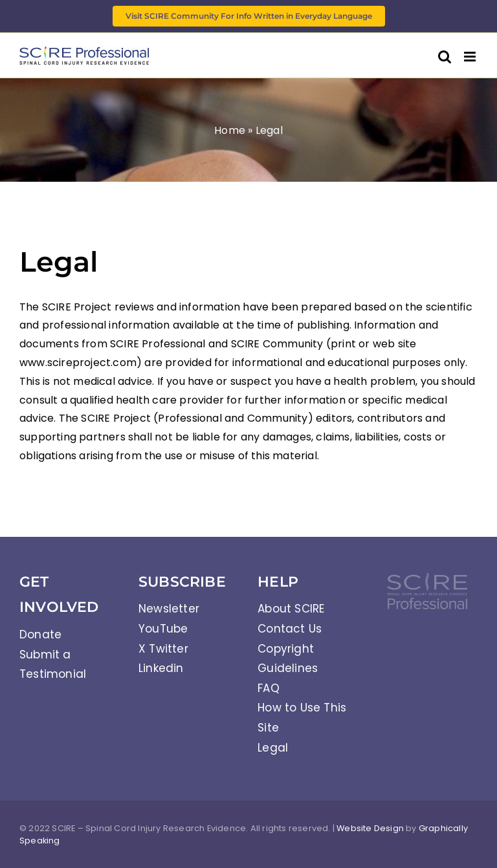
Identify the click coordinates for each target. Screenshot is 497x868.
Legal (273, 748)
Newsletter (169, 609)
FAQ (269, 688)
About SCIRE (291, 609)
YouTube (163, 629)
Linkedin (161, 668)
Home (230, 130)
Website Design (370, 828)
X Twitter (163, 649)
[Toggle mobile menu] (471, 57)
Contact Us (290, 629)
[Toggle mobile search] (445, 57)
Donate (40, 635)
